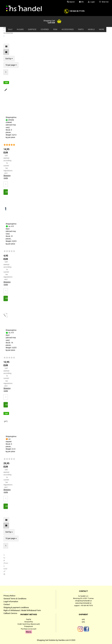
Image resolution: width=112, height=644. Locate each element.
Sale (10, 29)
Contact (7, 604)
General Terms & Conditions (15, 599)
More (102, 29)
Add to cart (7, 192)
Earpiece (32, 29)
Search (71, 2)
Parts (81, 29)
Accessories (68, 29)
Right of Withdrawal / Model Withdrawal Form (22, 610)
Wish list (104, 2)
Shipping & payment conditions (16, 607)
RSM (55, 29)
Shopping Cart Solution (46, 640)
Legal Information (11, 601)
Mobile (91, 29)
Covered (45, 29)
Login (91, 2)
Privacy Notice (9, 596)
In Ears (20, 29)
